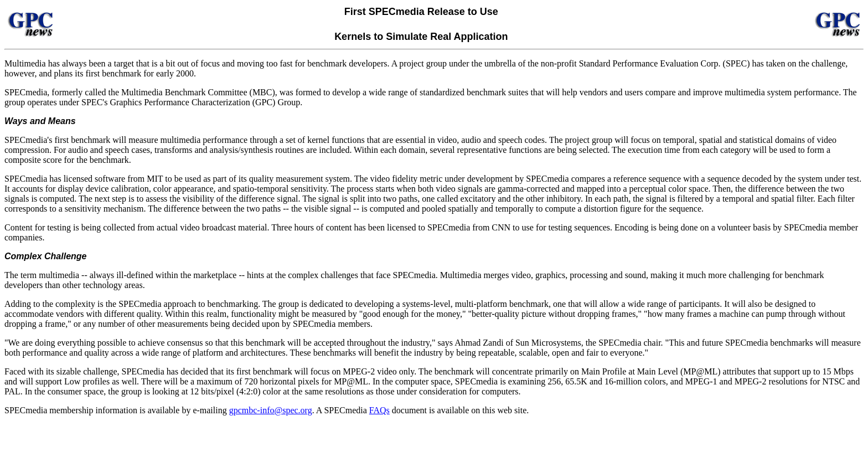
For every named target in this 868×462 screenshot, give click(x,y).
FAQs (379, 410)
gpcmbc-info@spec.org (271, 410)
